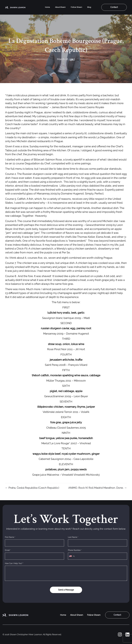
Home (47, 7)
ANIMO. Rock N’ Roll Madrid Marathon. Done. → (98, 488)
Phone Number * (75, 550)
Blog (89, 7)
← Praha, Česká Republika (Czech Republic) (32, 488)
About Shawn (60, 7)
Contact (114, 7)
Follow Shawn (76, 7)
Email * (8, 550)
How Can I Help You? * (14, 563)
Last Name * (73, 537)
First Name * (10, 537)
